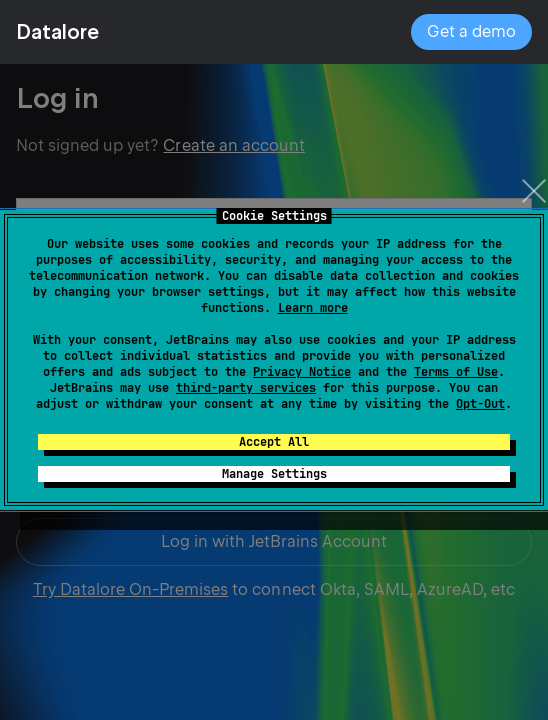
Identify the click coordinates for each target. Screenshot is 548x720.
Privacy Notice (302, 372)
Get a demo (471, 31)
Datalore (57, 32)
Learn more (313, 308)
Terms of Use (456, 372)
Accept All (274, 442)
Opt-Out (480, 404)
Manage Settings (274, 474)
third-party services (246, 388)
